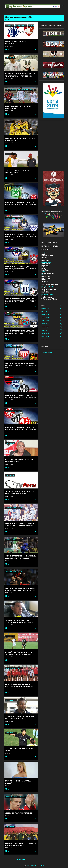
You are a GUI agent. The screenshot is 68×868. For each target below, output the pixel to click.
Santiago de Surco (47, 294)
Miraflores (45, 275)
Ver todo (8, 19)
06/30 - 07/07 (45, 327)
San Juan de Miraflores (48, 286)
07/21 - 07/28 (45, 318)
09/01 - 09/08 (45, 309)
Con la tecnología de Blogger (34, 866)
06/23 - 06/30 (45, 330)
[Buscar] (63, 6)
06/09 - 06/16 (45, 336)
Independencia (46, 262)
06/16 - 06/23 (45, 333)
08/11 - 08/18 (45, 312)
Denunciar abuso (47, 353)
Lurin (43, 272)
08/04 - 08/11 (45, 315)
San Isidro (45, 283)
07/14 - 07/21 (45, 321)
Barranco (44, 252)
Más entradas (21, 860)
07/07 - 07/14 (45, 324)
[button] (36, 50)
